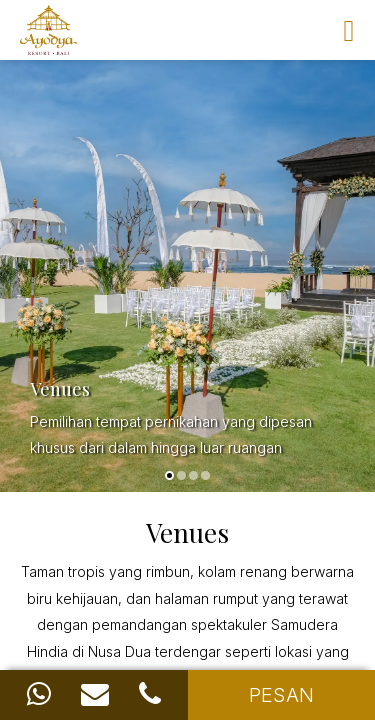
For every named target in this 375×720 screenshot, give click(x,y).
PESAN (281, 695)
